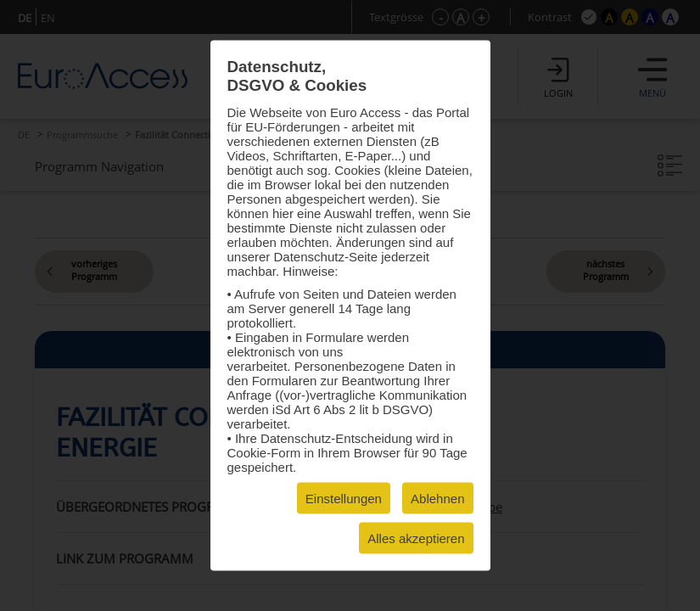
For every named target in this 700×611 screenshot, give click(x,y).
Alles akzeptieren (416, 538)
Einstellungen (344, 499)
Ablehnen (437, 499)
